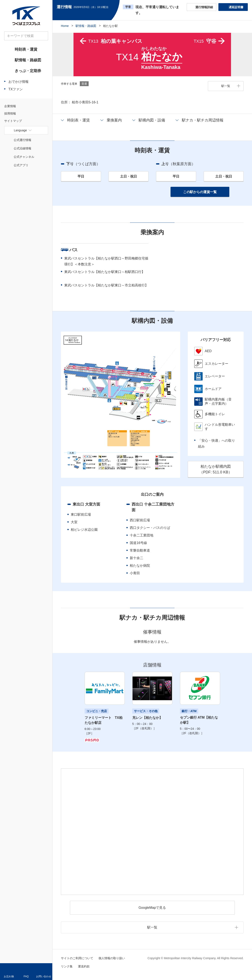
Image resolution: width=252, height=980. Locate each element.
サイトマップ (13, 121)
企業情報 (10, 106)
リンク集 (67, 966)
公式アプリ (21, 165)
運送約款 (84, 966)
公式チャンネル (24, 157)
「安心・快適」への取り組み (217, 443)
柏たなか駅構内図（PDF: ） (216, 469)
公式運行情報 (22, 140)
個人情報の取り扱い (112, 958)
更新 (112, 7)
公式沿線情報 (22, 148)
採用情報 (10, 113)
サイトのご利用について (77, 958)
